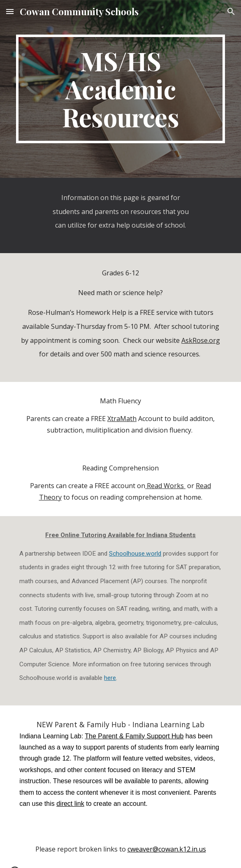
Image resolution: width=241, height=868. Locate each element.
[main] (120, 89)
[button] (10, 11)
